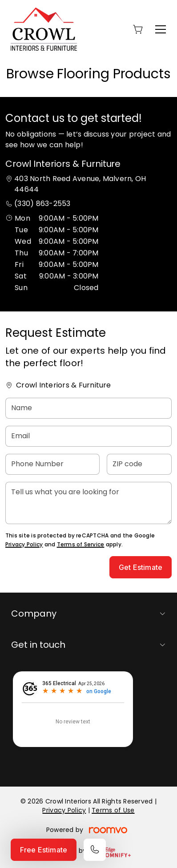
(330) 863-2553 (42, 204)
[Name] (88, 408)
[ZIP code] (139, 464)
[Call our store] (95, 850)
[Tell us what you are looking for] (88, 503)
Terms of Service (81, 544)
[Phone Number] (52, 464)
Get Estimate (141, 567)
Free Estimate (44, 850)
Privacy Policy (24, 544)
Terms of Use (113, 810)
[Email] (88, 436)
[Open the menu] (161, 29)
